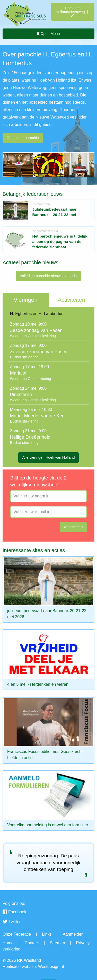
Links (47, 934)
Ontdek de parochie (23, 138)
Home (8, 943)
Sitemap (58, 943)
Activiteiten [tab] (72, 300)
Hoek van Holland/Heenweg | (73, 12)
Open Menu (48, 34)
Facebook (14, 912)
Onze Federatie (17, 934)
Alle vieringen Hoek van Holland (49, 457)
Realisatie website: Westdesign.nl (33, 967)
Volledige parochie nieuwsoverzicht (49, 276)
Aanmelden (73, 934)
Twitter (12, 922)
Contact (32, 943)
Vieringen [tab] (26, 300)
